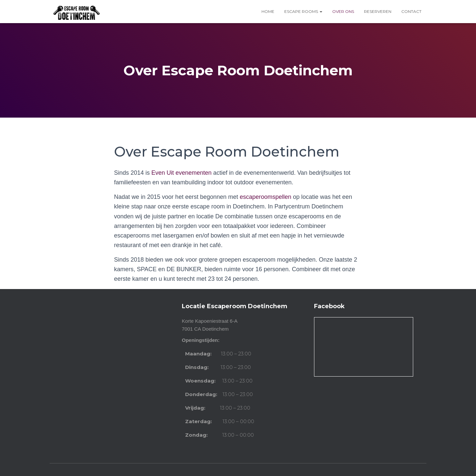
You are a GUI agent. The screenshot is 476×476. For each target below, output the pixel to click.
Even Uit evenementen (181, 173)
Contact (411, 11)
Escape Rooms (303, 11)
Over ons (343, 11)
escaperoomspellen (265, 197)
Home (268, 11)
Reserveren (378, 11)
